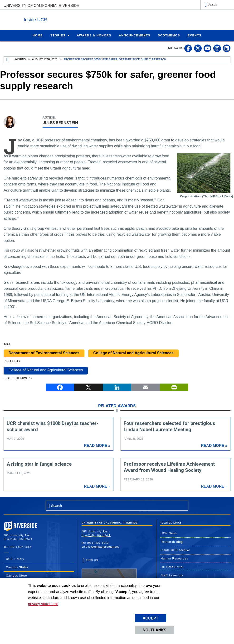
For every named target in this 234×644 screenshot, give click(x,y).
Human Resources (175, 558)
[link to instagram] (217, 48)
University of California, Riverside (41, 6)
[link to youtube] (207, 48)
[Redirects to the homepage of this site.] (7, 60)
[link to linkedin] (227, 48)
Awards (20, 59)
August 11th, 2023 (45, 59)
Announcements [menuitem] (135, 35)
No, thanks (155, 630)
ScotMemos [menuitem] (169, 35)
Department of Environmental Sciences (44, 353)
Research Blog (172, 542)
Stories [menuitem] (58, 35)
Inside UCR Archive (175, 550)
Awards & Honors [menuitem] (94, 35)
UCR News (169, 533)
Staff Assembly (172, 575)
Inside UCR (62, 19)
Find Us (109, 573)
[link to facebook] (188, 48)
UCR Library (15, 559)
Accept (151, 618)
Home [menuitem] (38, 35)
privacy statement (43, 604)
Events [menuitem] (195, 35)
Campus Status (17, 567)
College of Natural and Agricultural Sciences (133, 353)
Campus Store (17, 575)
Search (212, 4)
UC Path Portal (172, 567)
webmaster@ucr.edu (105, 546)
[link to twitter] (198, 48)
